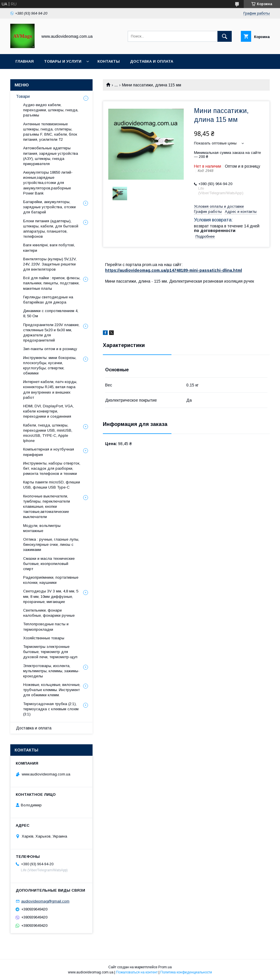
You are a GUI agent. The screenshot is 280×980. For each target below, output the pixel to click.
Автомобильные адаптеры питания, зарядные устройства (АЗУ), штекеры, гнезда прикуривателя (51, 156)
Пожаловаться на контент (137, 972)
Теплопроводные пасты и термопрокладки (46, 627)
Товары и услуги (63, 61)
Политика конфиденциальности (186, 972)
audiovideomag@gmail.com (45, 901)
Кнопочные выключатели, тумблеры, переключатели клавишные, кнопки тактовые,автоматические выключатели (47, 507)
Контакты (109, 61)
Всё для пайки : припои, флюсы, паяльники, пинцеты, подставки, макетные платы (52, 283)
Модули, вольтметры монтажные (42, 528)
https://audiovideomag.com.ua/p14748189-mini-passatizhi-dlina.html (174, 270)
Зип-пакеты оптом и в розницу (50, 349)
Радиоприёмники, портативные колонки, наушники (51, 580)
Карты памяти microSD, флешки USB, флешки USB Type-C (52, 485)
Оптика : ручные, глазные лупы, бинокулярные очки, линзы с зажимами (51, 544)
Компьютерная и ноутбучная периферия (49, 452)
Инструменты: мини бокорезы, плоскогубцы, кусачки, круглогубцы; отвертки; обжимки (50, 366)
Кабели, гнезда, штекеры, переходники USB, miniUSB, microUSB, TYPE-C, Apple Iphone (48, 433)
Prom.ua (165, 967)
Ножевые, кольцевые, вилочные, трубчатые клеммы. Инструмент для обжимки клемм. (52, 690)
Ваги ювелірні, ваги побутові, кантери (49, 248)
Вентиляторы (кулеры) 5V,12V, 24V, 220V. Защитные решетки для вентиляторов (50, 264)
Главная (25, 61)
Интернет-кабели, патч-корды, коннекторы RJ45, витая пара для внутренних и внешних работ (50, 390)
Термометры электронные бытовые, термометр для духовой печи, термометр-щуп (50, 652)
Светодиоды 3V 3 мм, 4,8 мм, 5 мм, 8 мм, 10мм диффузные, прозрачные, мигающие (51, 596)
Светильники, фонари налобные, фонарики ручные (49, 613)
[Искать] (225, 36)
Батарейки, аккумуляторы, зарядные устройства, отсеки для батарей (49, 207)
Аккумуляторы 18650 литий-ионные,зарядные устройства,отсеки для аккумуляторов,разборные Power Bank (48, 183)
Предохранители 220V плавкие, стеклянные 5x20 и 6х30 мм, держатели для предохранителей (51, 333)
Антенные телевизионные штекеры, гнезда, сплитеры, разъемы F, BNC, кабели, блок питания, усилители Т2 (50, 132)
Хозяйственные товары (44, 638)
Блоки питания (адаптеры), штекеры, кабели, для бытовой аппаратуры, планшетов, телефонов (51, 229)
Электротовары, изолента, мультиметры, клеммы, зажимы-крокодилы (51, 671)
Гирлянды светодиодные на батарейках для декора (48, 300)
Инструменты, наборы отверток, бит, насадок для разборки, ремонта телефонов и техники (52, 468)
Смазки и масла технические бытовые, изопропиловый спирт (49, 564)
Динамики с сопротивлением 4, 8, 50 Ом (51, 313)
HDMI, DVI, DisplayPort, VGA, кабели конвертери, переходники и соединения (48, 411)
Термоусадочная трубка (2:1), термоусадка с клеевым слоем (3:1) (51, 709)
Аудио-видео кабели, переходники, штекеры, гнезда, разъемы (51, 110)
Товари (23, 96)
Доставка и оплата (152, 61)
